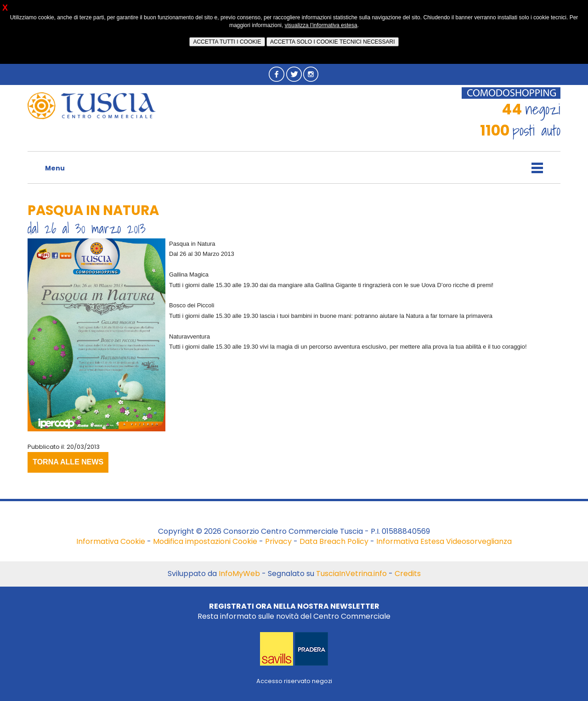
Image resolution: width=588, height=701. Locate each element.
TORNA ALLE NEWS (68, 462)
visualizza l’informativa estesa (321, 25)
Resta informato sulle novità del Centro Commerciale (294, 611)
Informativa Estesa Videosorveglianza (444, 541)
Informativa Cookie (111, 541)
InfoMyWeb (239, 574)
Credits (408, 574)
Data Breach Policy (334, 541)
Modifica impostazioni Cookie (205, 541)
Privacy (278, 541)
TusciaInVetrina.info (351, 574)
